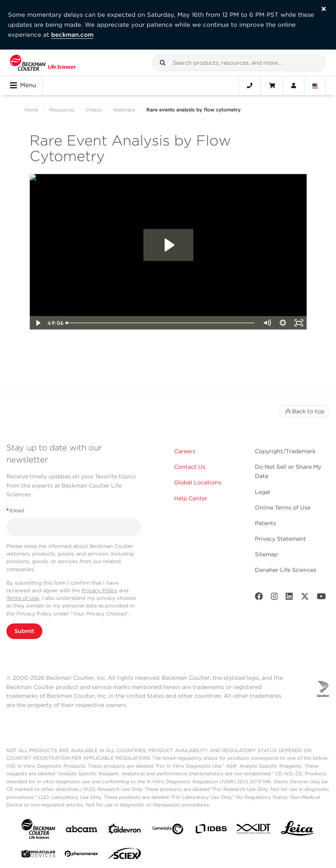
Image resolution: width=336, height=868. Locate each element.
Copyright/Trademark (285, 451)
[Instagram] (274, 598)
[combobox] (239, 63)
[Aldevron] (125, 831)
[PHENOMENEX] (82, 855)
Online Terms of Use (283, 508)
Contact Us (190, 467)
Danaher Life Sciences (286, 570)
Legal (262, 492)
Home (31, 110)
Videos (94, 110)
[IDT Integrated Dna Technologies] (254, 830)
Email (15, 511)
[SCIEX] (125, 856)
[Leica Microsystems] (297, 830)
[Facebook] (259, 598)
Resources (62, 110)
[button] (163, 63)
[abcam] (82, 831)
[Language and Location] (315, 86)
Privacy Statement (280, 539)
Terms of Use (23, 598)
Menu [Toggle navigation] (23, 86)
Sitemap (266, 554)
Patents (265, 523)
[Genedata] (168, 831)
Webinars (124, 110)
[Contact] (250, 86)
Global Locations (198, 482)
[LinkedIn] (289, 598)
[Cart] (272, 86)
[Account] (294, 86)
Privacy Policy (100, 590)
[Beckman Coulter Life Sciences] (43, 63)
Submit (24, 631)
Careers (185, 451)
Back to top (304, 411)
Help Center (191, 498)
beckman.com (72, 35)
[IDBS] (211, 831)
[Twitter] (305, 598)
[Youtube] (321, 598)
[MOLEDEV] (38, 855)
